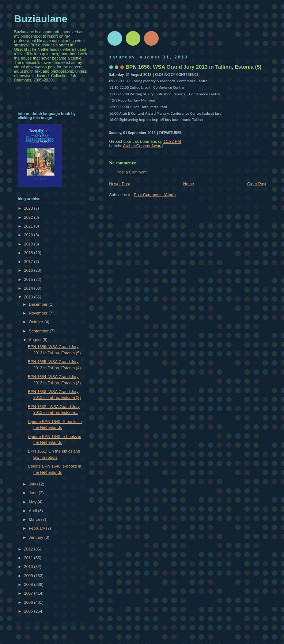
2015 (29, 279)
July (33, 484)
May (33, 502)
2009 (29, 576)
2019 (29, 244)
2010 (29, 567)
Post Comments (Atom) (155, 195)
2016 (29, 270)
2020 (29, 235)
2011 (29, 558)
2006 (29, 602)
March (35, 519)
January (37, 537)
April (33, 511)
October (37, 322)
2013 (29, 297)
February (37, 528)
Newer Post (120, 184)
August (36, 340)
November (39, 313)
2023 (29, 208)
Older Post (257, 184)
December (39, 304)
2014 (29, 288)
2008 (29, 584)
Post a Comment (132, 172)
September (39, 331)
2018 (29, 253)
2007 (29, 593)
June (34, 493)
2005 (29, 611)
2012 (29, 549)
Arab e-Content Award (143, 146)
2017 (29, 262)
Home (188, 184)
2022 (29, 217)
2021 (29, 226)
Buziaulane (41, 19)
